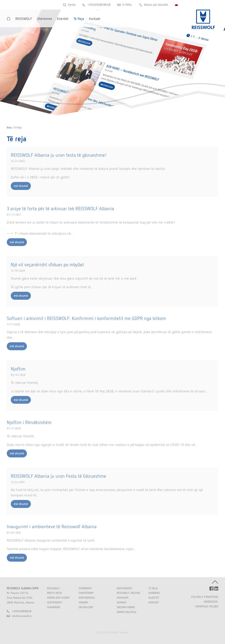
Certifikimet (55, 602)
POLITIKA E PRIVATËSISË (205, 597)
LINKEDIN (216, 589)
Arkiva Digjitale (127, 612)
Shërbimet (85, 588)
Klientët (154, 598)
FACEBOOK (211, 589)
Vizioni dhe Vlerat (58, 598)
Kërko (72, 5)
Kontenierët (125, 588)
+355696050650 (99, 5)
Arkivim (83, 602)
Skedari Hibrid (126, 607)
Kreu (9, 128)
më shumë (21, 188)
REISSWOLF (53, 588)
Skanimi (121, 602)
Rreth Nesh (54, 593)
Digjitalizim (86, 607)
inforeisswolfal (22, 616)
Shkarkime (54, 607)
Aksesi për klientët (156, 5)
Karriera (154, 593)
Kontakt (154, 602)
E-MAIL (127, 5)
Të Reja (153, 588)
